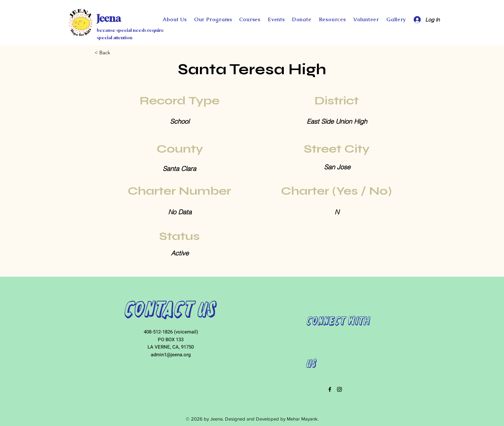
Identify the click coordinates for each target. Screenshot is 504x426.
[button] (302, 19)
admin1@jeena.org (171, 355)
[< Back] (116, 53)
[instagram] (339, 389)
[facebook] (330, 389)
